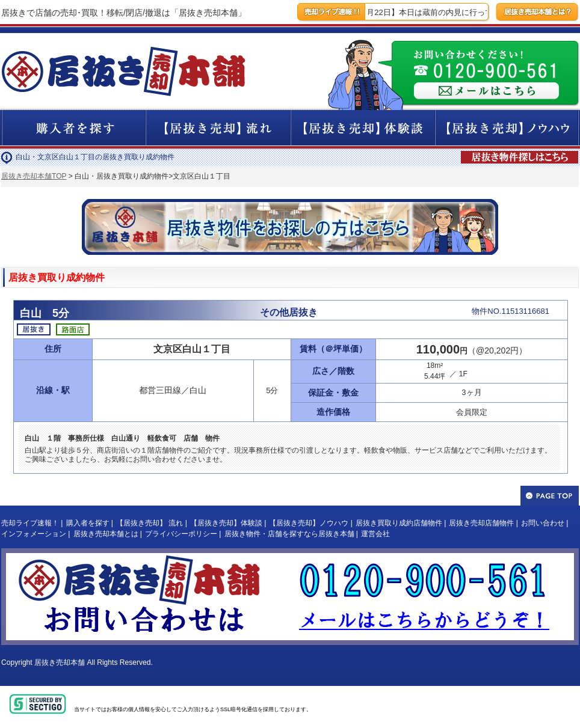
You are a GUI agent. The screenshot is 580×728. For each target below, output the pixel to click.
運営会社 (375, 534)
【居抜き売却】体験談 (226, 523)
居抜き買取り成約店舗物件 (399, 523)
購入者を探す (88, 523)
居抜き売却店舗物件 (481, 523)
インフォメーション (34, 534)
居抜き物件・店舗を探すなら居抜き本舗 (289, 534)
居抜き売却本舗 (60, 662)
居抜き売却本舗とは (106, 534)
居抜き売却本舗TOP (34, 176)
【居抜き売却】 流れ (150, 523)
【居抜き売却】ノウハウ (309, 523)
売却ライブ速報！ (30, 523)
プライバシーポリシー (181, 534)
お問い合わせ (543, 523)
